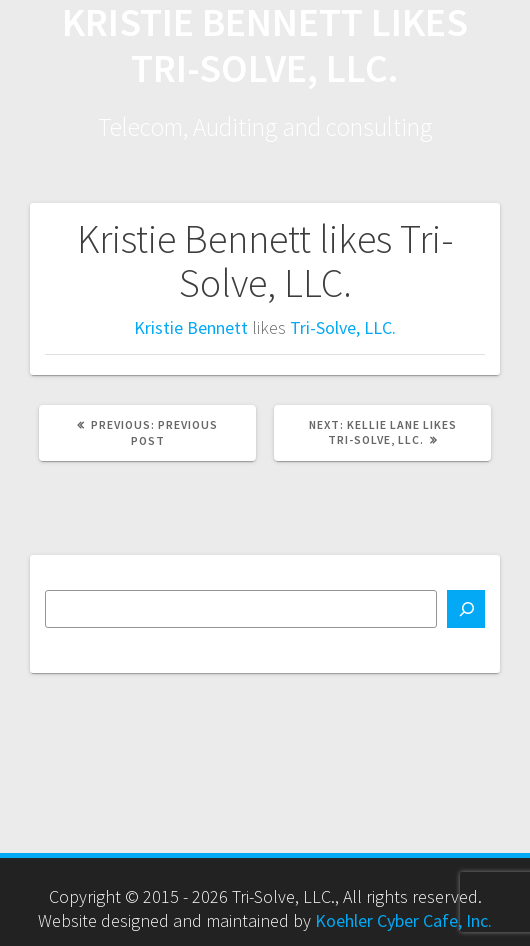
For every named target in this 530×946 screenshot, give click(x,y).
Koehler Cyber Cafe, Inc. (403, 920)
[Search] (466, 609)
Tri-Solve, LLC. (343, 327)
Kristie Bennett (191, 327)
